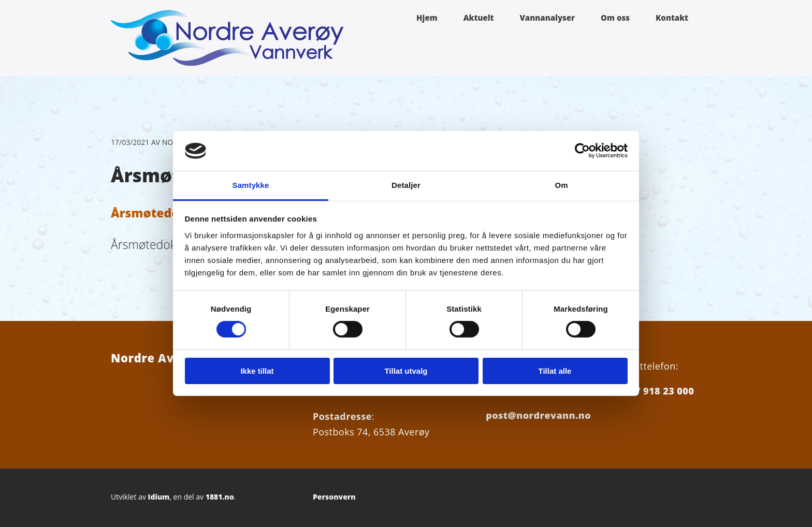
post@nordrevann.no (538, 415)
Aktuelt (479, 18)
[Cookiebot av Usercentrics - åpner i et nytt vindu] (582, 151)
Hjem (427, 18)
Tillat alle (555, 371)
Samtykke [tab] (251, 185)
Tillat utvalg (406, 371)
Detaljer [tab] (406, 185)
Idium (159, 497)
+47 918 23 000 (659, 391)
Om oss (615, 18)
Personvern (334, 497)
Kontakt (672, 18)
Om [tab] (561, 185)
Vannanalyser (547, 18)
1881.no (220, 497)
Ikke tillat (257, 371)
